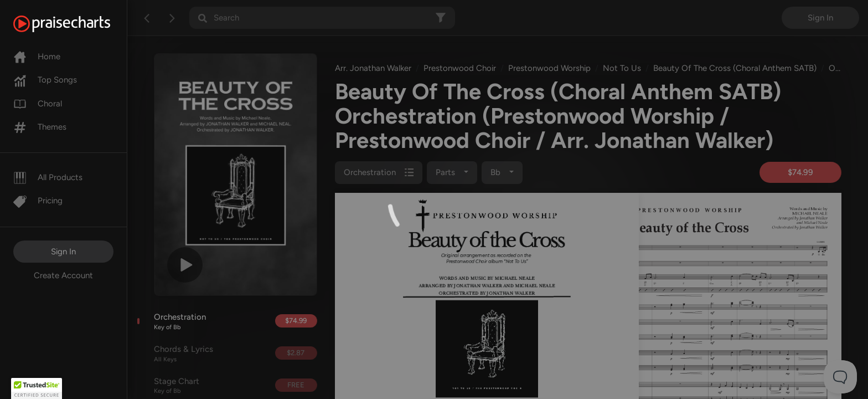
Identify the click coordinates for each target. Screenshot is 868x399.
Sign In (63, 252)
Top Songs (45, 80)
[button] (37, 388)
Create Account (63, 275)
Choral (38, 104)
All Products (48, 177)
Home (37, 57)
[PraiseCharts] (76, 24)
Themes (40, 127)
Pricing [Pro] (38, 201)
